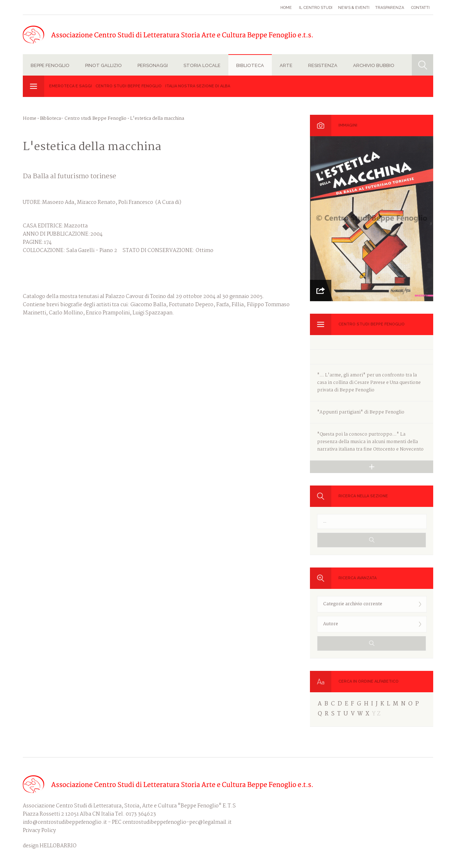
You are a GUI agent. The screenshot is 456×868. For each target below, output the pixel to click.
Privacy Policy (39, 831)
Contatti (420, 8)
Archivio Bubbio (374, 65)
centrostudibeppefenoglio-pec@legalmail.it (177, 822)
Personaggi (153, 65)
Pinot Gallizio (103, 65)
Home (286, 8)
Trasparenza (390, 8)
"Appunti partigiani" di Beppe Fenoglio (361, 412)
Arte (286, 65)
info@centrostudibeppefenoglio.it (65, 822)
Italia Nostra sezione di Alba (198, 86)
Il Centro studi (316, 8)
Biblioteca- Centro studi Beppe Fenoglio (83, 119)
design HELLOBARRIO (50, 846)
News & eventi (354, 8)
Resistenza (323, 65)
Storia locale (202, 65)
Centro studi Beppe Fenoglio (129, 86)
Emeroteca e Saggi (71, 86)
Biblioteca (250, 65)
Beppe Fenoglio (50, 65)
